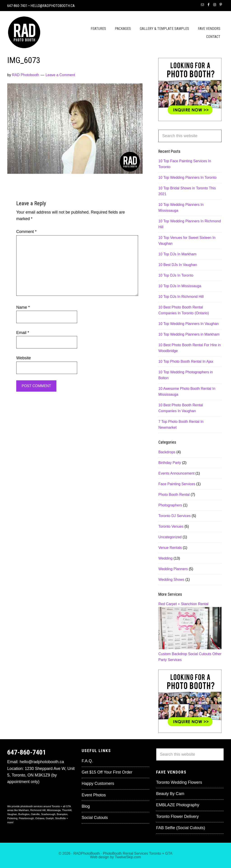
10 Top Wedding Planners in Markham (189, 334)
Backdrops (167, 452)
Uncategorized (170, 537)
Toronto (155, 853)
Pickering (12, 818)
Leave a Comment (60, 75)
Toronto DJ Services (174, 516)
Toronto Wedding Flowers (179, 782)
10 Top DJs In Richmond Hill (181, 297)
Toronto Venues (171, 526)
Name (23, 307)
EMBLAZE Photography (178, 805)
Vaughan (12, 814)
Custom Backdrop (173, 654)
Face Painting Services (177, 484)
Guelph (50, 818)
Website (24, 358)
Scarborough (48, 814)
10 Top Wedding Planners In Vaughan (189, 324)
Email (23, 333)
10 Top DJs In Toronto (176, 275)
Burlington (24, 814)
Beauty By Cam (170, 794)
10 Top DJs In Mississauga (180, 286)
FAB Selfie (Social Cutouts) (181, 828)
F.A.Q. (87, 761)
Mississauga (54, 810)
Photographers (170, 505)
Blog (86, 806)
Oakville (35, 814)
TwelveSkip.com (128, 857)
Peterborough (26, 818)
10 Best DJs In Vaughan (178, 265)
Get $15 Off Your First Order (107, 772)
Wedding (165, 558)
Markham (24, 810)
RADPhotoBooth (87, 853)
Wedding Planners (173, 569)
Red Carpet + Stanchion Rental (183, 604)
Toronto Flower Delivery (177, 816)
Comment (26, 232)
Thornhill (67, 810)
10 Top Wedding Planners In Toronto (187, 178)
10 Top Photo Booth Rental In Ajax (186, 361)
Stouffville (60, 818)
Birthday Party (170, 463)
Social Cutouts (200, 654)
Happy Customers (98, 783)
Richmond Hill (38, 810)
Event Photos (94, 795)
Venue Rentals (170, 548)
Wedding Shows (171, 580)
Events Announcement (176, 473)
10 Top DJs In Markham (177, 254)
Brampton (62, 814)
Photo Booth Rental (174, 495)
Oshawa (40, 818)
